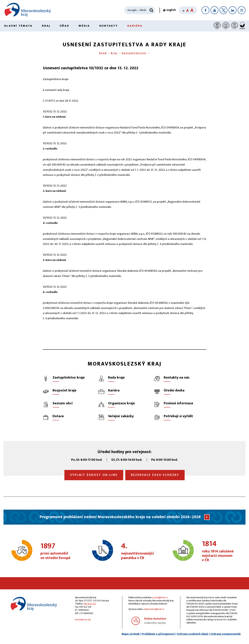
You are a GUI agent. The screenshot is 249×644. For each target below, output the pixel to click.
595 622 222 (90, 604)
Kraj (46, 26)
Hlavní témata (18, 26)
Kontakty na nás (83, 620)
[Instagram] (242, 10)
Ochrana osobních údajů (193, 634)
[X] (224, 10)
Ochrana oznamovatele (226, 634)
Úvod (103, 53)
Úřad (64, 26)
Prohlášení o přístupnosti (158, 634)
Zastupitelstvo (134, 53)
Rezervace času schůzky (155, 475)
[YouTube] (214, 10)
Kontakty (109, 26)
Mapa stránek (131, 634)
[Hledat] (151, 10)
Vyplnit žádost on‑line (94, 475)
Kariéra (135, 26)
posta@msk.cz (160, 597)
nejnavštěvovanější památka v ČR (140, 551)
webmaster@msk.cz (154, 609)
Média (84, 26)
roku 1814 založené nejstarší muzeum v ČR (220, 551)
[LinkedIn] (233, 10)
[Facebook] (205, 10)
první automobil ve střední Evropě (59, 551)
